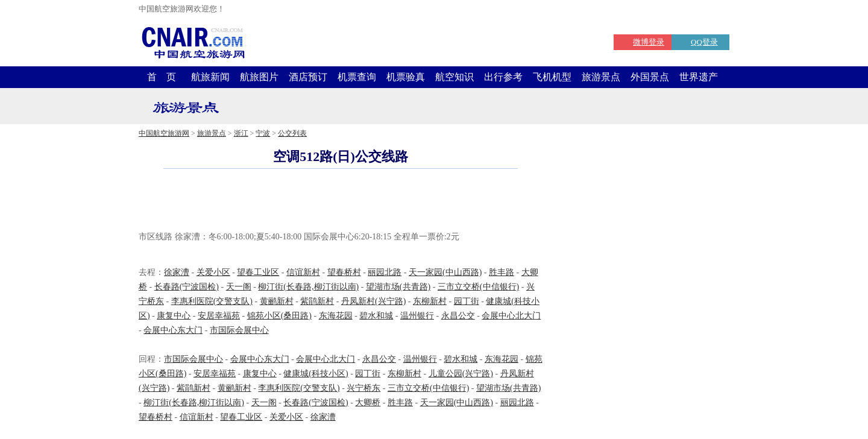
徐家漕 (177, 272)
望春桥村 (344, 272)
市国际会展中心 (239, 330)
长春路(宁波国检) (187, 287)
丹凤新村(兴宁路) (373, 301)
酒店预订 (308, 77)
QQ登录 (704, 42)
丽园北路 (385, 272)
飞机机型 (552, 77)
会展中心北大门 (511, 316)
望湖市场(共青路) (398, 287)
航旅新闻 (210, 77)
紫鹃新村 (317, 301)
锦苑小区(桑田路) (279, 316)
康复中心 (174, 316)
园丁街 (467, 301)
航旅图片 (259, 77)
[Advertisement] (341, 201)
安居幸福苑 (219, 316)
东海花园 (336, 316)
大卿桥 (368, 403)
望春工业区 (258, 272)
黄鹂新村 (277, 301)
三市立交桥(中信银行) (478, 287)
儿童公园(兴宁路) (461, 374)
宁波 (263, 133)
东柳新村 (430, 301)
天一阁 (239, 287)
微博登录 (649, 42)
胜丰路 (502, 272)
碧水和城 (376, 316)
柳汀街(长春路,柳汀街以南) (308, 287)
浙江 (241, 133)
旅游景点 (601, 77)
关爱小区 (213, 272)
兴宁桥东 (363, 388)
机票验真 (406, 77)
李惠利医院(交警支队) (212, 301)
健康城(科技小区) (316, 374)
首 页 (162, 77)
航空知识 (454, 77)
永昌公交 (458, 316)
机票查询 (357, 77)
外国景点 (650, 77)
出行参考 (503, 77)
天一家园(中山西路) (445, 272)
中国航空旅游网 (164, 133)
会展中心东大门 (173, 330)
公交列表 (292, 133)
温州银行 (417, 316)
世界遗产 (699, 77)
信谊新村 (303, 272)
